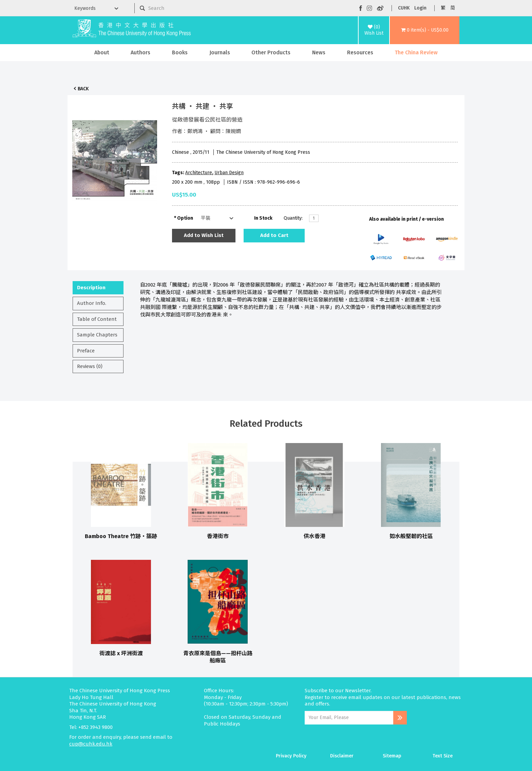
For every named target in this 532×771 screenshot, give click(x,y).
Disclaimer (342, 756)
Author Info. (92, 303)
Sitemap (392, 756)
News (319, 52)
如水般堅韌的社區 (411, 536)
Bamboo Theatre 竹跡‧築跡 (121, 536)
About (102, 52)
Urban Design (229, 173)
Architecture (199, 173)
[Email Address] (349, 718)
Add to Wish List (204, 235)
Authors (140, 52)
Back (83, 89)
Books (180, 52)
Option (185, 218)
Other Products (271, 52)
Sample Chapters (97, 335)
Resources (360, 52)
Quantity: (293, 218)
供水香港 (315, 536)
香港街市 (218, 536)
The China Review (416, 52)
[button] (425, 30)
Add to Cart (274, 235)
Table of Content (97, 319)
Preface (86, 351)
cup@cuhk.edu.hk (91, 744)
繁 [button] (443, 8)
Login (420, 8)
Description (91, 288)
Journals (220, 52)
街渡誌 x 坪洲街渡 (121, 653)
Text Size (443, 756)
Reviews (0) (90, 366)
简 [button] (453, 8)
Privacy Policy (291, 756)
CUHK (404, 8)
